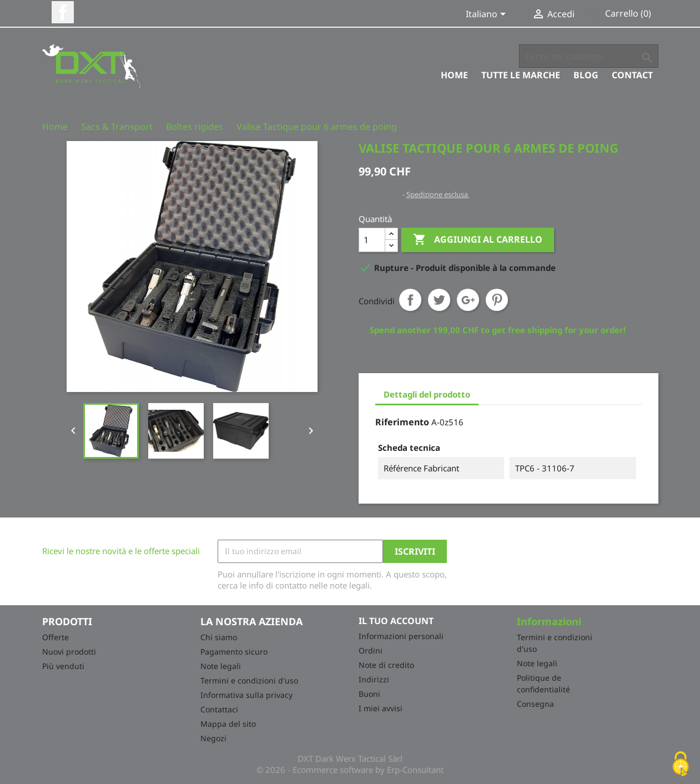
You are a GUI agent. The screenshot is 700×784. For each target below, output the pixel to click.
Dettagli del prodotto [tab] (427, 394)
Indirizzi (374, 679)
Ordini (371, 650)
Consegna (535, 704)
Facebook (63, 12)
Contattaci (219, 709)
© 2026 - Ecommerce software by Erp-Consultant (350, 770)
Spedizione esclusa (438, 194)
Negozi (213, 738)
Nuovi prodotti (69, 652)
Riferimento (402, 422)
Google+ (468, 300)
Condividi (410, 300)
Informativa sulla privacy (246, 695)
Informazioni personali (401, 636)
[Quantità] (372, 240)
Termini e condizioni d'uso (249, 680)
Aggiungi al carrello (478, 240)
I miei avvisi (381, 708)
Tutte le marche (521, 75)
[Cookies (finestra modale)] (681, 765)
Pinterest (497, 300)
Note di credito (386, 665)
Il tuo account (396, 621)
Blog (586, 75)
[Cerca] (589, 56)
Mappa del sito (228, 724)
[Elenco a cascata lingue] (488, 15)
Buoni (369, 694)
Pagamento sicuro (234, 652)
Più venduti (63, 666)
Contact (632, 75)
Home (454, 75)
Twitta (439, 300)
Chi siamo (219, 637)
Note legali (221, 666)
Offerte (56, 637)
